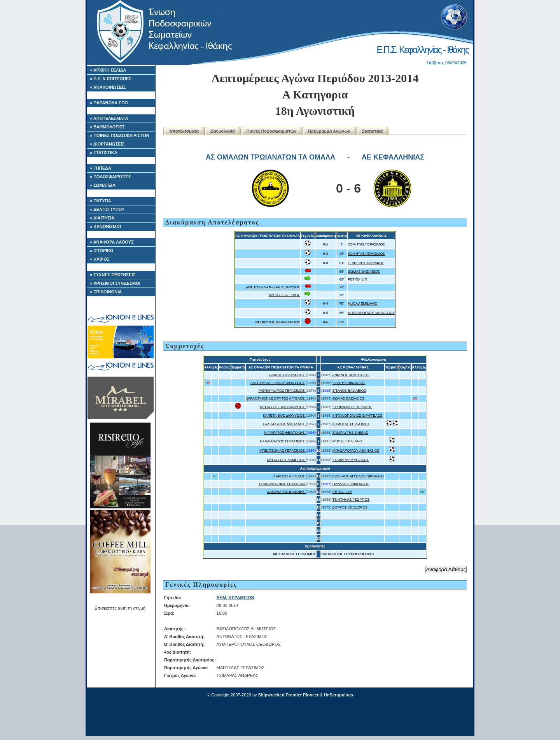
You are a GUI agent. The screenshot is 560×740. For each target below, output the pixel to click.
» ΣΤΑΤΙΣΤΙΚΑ (104, 153)
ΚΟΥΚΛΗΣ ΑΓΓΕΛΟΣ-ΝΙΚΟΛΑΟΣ (359, 476)
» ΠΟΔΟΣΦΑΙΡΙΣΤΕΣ (110, 177)
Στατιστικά (373, 131)
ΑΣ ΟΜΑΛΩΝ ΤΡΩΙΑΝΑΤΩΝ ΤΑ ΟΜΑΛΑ (270, 157)
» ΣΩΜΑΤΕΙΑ (103, 185)
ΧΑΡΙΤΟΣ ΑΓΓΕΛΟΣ (284, 295)
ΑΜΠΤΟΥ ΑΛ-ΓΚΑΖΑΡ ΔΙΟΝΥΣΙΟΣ (273, 287)
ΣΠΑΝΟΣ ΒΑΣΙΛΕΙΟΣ (349, 391)
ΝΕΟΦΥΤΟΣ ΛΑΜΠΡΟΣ (286, 460)
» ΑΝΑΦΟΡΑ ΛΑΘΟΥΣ (112, 242)
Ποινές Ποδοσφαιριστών (271, 131)
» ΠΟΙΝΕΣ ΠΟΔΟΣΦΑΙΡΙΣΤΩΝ (120, 135)
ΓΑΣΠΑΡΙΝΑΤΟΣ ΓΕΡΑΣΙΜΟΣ (282, 391)
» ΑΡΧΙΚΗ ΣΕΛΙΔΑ (108, 70)
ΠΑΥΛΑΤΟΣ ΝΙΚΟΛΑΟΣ (351, 484)
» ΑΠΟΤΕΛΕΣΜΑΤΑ (109, 118)
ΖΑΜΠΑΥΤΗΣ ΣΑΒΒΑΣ (350, 433)
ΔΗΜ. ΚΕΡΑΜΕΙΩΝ (235, 598)
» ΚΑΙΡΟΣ (100, 259)
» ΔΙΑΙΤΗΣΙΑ (102, 218)
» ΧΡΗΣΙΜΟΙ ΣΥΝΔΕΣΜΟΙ (115, 283)
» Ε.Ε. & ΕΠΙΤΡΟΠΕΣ (111, 79)
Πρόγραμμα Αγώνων (329, 131)
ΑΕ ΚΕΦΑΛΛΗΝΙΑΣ (393, 157)
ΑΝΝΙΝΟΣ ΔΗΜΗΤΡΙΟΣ (351, 375)
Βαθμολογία (223, 131)
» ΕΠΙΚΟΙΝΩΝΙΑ (106, 292)
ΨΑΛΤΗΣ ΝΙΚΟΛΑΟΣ (349, 383)
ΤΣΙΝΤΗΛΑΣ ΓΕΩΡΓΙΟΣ (351, 500)
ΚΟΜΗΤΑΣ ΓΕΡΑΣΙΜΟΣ (366, 244)
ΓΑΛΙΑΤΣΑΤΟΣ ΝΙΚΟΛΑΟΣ (284, 424)
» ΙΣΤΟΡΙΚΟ (101, 251)
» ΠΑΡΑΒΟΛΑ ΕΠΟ (109, 103)
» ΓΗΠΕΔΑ (101, 168)
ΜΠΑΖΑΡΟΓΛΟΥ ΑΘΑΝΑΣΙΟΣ (371, 313)
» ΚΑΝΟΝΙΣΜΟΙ (105, 226)
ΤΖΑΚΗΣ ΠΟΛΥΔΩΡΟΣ (287, 375)
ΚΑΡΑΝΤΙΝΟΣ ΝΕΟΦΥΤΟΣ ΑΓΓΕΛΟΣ (276, 398)
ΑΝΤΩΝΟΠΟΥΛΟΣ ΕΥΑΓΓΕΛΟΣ (357, 416)
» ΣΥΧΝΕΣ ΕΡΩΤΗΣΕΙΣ (113, 275)
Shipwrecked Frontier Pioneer (289, 695)
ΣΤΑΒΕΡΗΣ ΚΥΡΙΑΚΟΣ (366, 263)
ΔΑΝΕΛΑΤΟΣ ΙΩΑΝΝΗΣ (286, 492)
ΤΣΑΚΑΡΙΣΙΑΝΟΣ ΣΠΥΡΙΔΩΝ (282, 484)
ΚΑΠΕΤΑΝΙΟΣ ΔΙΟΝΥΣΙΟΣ (284, 416)
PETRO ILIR (357, 279)
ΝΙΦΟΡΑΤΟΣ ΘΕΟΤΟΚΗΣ (285, 433)
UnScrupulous (339, 695)
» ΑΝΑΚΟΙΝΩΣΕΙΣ (108, 87)
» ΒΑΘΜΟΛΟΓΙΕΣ (107, 127)
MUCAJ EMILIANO (363, 303)
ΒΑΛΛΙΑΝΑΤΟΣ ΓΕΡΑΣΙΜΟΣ (283, 441)
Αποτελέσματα (184, 131)
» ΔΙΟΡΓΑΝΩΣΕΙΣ (107, 144)
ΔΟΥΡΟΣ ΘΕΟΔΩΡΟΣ (350, 507)
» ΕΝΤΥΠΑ (100, 201)
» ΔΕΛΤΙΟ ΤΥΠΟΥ (107, 209)
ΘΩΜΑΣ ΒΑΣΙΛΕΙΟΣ (364, 272)
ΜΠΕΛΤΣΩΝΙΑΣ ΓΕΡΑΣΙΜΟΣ (283, 451)
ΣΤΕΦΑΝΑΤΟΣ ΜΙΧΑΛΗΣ (352, 407)
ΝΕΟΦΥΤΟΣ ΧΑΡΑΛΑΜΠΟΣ (278, 322)
